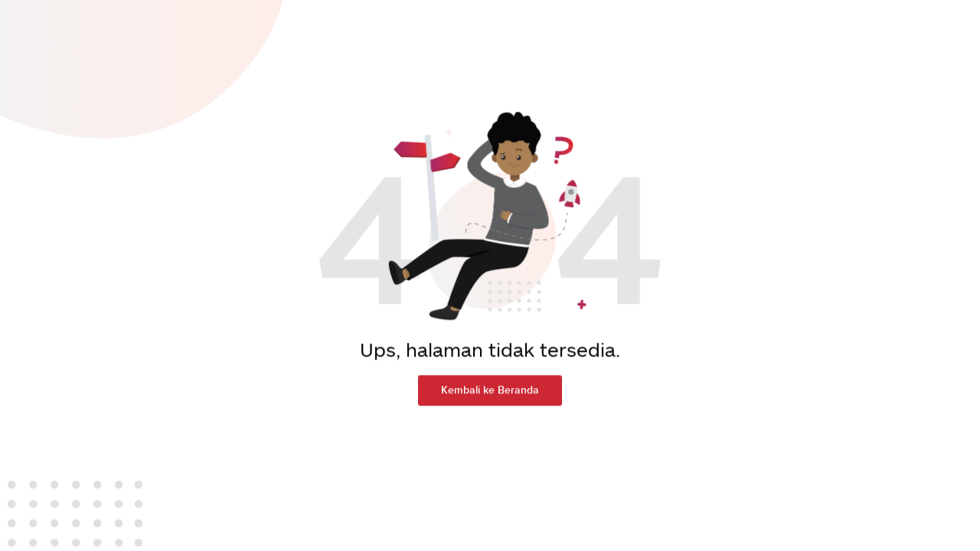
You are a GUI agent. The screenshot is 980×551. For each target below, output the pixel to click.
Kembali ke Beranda (490, 385)
